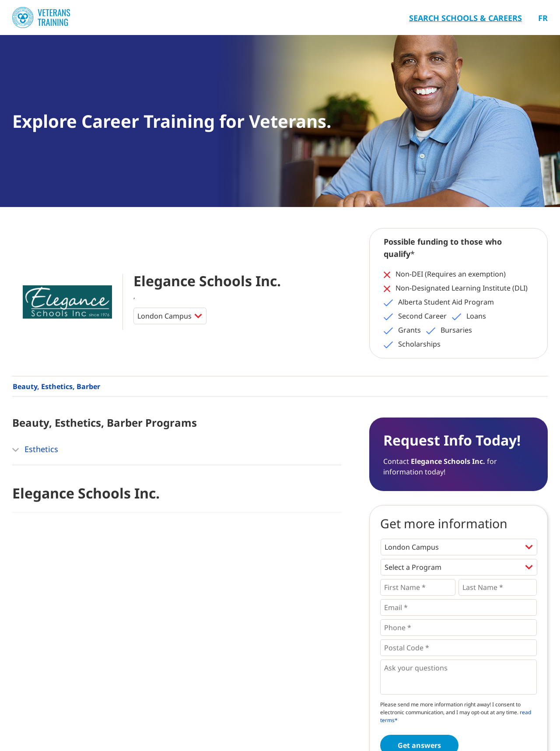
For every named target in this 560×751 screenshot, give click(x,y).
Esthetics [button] (35, 450)
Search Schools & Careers (465, 18)
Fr (543, 18)
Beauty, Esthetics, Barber (56, 386)
